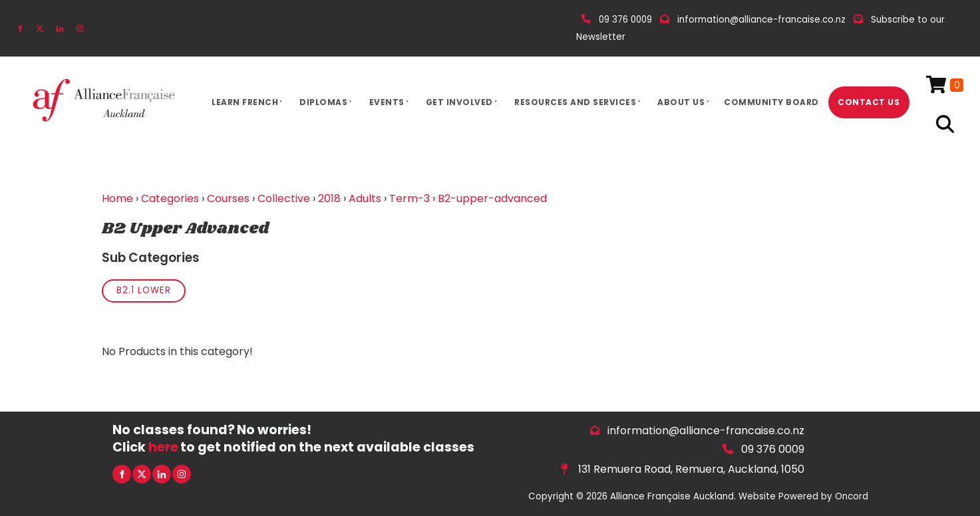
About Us (681, 102)
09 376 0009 (773, 449)
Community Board (771, 102)
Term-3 (409, 198)
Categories (170, 198)
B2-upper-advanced (492, 198)
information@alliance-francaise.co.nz (706, 431)
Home (117, 198)
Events (387, 102)
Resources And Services (575, 102)
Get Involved (459, 102)
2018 (329, 198)
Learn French (245, 102)
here (163, 447)
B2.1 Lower (144, 290)
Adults (365, 198)
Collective (284, 198)
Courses (228, 198)
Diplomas (323, 102)
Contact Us (869, 102)
